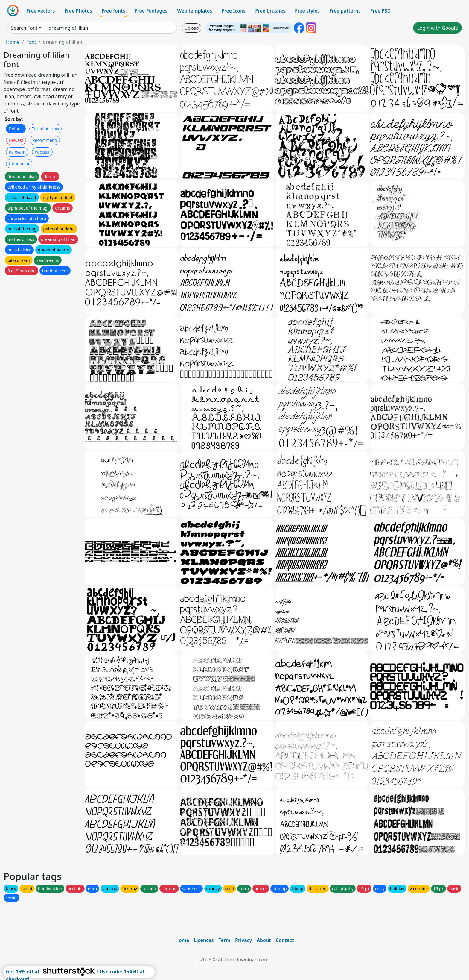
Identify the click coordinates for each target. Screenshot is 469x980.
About (264, 940)
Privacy (243, 940)
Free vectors (41, 11)
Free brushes (270, 11)
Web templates (195, 11)
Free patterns (345, 11)
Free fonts (114, 11)
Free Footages (151, 11)
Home (13, 42)
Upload (192, 28)
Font (31, 42)
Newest (16, 140)
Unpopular (19, 164)
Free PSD (380, 11)
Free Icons (234, 11)
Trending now (45, 129)
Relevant (17, 152)
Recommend (45, 140)
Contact (285, 940)
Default (16, 129)
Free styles (307, 11)
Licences (204, 940)
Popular (42, 152)
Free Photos (78, 11)
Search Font (24, 28)
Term (224, 940)
